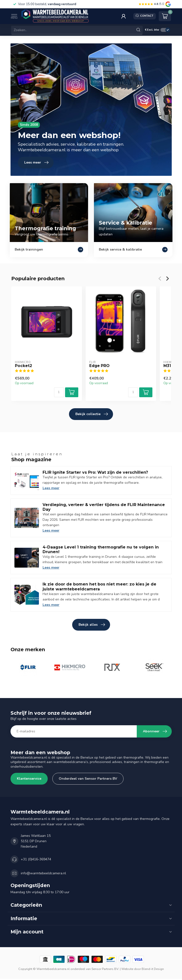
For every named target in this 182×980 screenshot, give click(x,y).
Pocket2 (23, 366)
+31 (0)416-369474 (36, 859)
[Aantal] (59, 392)
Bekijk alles (92, 625)
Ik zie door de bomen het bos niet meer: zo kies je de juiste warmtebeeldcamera (99, 586)
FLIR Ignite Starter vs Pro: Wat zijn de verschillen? (95, 472)
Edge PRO (99, 366)
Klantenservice (29, 779)
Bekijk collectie (92, 414)
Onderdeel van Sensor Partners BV (88, 779)
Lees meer (51, 488)
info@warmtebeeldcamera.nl (43, 873)
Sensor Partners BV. (105, 969)
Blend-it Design (153, 969)
